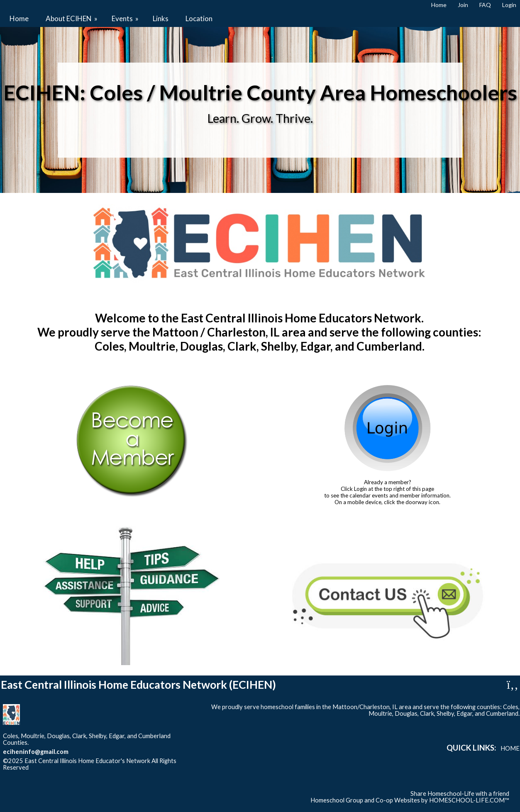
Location (199, 18)
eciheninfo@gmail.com (36, 752)
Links (161, 18)
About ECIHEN (72, 18)
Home (19, 18)
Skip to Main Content (65, 767)
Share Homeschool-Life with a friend (460, 794)
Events (126, 18)
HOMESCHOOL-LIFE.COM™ (469, 800)
